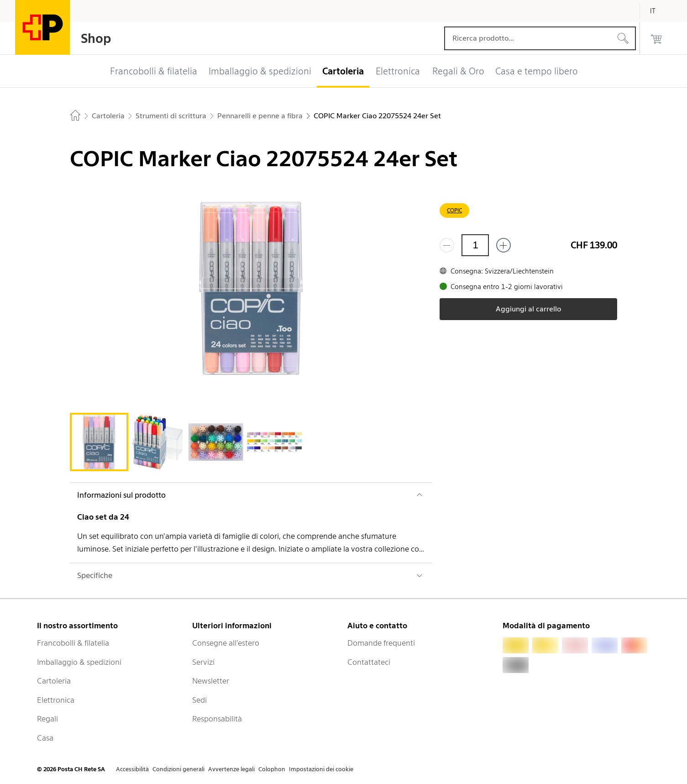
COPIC (454, 210)
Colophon (272, 769)
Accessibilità (132, 769)
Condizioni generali (178, 769)
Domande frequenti (381, 643)
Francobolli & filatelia (73, 643)
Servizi (203, 662)
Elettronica (56, 700)
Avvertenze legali (231, 769)
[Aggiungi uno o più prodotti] (503, 245)
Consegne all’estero (226, 643)
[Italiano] (660, 11)
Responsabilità (217, 719)
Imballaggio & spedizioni (79, 662)
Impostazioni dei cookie (321, 769)
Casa (45, 738)
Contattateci (369, 662)
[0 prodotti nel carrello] (656, 38)
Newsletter (211, 681)
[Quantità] (475, 245)
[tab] (99, 442)
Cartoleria (54, 681)
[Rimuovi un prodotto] (447, 245)
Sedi (199, 700)
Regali (47, 719)
